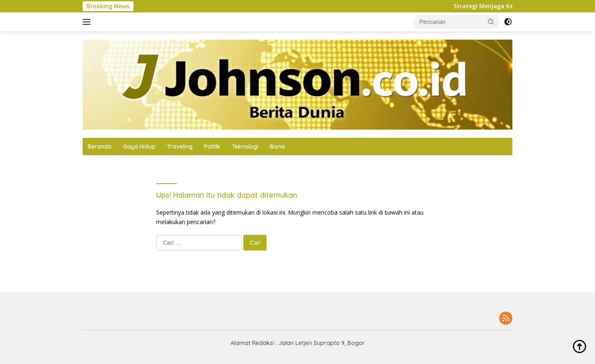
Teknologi (245, 147)
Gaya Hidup (139, 147)
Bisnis (277, 147)
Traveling (180, 147)
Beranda (100, 147)
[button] (491, 21)
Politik (212, 147)
